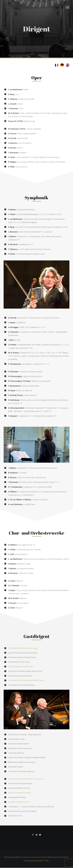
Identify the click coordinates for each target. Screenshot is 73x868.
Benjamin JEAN (43, 861)
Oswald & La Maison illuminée (33, 857)
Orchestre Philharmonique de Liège (23, 648)
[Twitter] (36, 835)
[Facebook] (33, 835)
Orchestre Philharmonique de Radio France (26, 680)
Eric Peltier (64, 857)
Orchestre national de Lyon (19, 802)
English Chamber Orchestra (20, 793)
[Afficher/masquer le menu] (68, 7)
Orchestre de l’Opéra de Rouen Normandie (26, 779)
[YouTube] (40, 835)
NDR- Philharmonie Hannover (21, 667)
